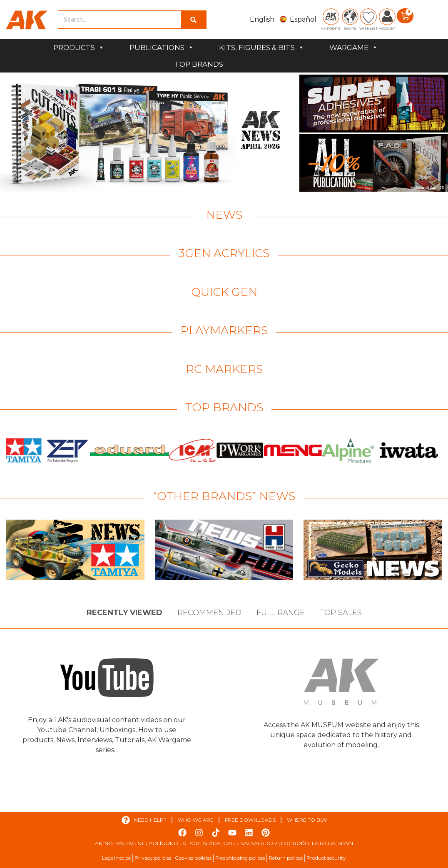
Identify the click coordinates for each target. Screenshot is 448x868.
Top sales (341, 613)
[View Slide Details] (149, 133)
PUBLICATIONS (162, 48)
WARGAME (354, 48)
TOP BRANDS (199, 64)
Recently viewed (124, 613)
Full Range (281, 613)
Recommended (209, 613)
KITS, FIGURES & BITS (262, 48)
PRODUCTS (79, 48)
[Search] (194, 20)
